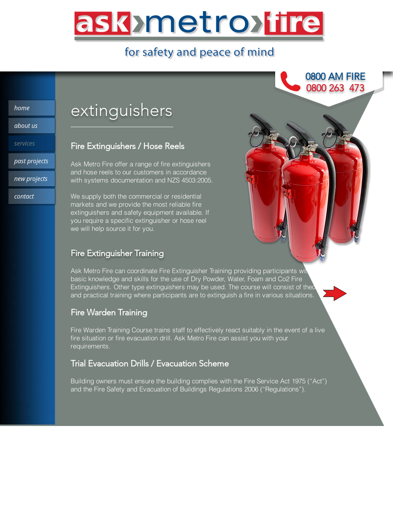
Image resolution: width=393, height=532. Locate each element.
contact (24, 196)
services (25, 143)
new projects (31, 179)
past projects (31, 161)
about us (26, 126)
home (22, 108)
